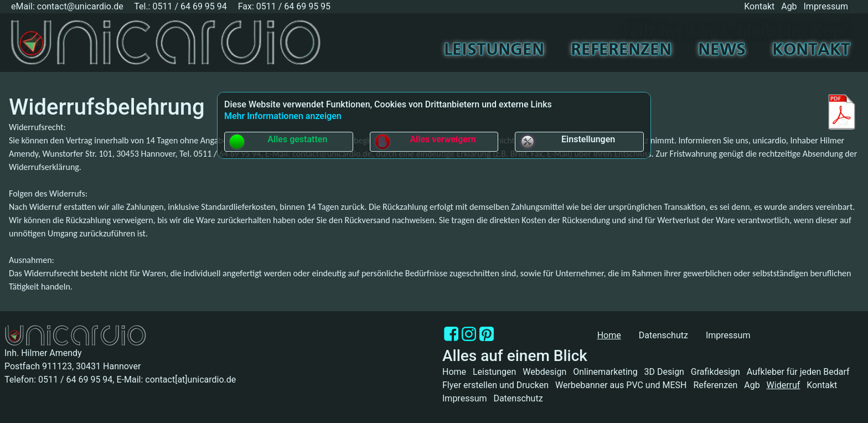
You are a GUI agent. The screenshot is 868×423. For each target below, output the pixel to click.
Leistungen (494, 50)
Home (454, 372)
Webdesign (544, 372)
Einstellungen (567, 142)
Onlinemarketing (605, 372)
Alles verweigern (425, 142)
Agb (789, 6)
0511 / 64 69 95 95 (293, 6)
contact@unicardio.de (80, 6)
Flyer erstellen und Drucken (495, 385)
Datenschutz (663, 335)
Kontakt (759, 6)
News (722, 50)
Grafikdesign (715, 372)
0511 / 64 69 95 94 (189, 6)
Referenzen (621, 50)
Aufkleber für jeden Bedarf (798, 372)
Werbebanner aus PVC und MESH (621, 385)
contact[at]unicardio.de (190, 380)
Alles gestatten (278, 142)
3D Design (664, 372)
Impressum (826, 6)
